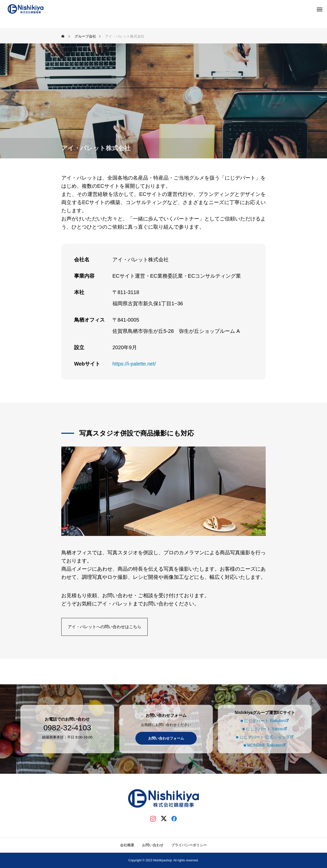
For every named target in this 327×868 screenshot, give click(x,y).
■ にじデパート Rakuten (262, 721)
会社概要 (127, 845)
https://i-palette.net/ (134, 364)
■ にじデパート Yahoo (262, 729)
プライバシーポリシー (189, 845)
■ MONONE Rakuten (262, 745)
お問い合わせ (153, 845)
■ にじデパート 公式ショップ (262, 737)
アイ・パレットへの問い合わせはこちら (104, 627)
